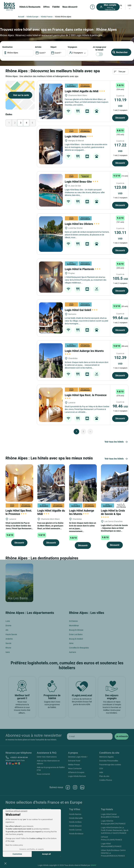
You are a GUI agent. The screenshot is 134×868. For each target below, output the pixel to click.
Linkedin (82, 787)
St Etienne (73, 621)
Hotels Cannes (75, 830)
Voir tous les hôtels (117, 442)
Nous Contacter (75, 768)
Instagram (75, 787)
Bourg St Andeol (76, 639)
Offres (46, 7)
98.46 (120, 406)
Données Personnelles (109, 761)
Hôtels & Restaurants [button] (30, 7)
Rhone (8, 648)
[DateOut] (58, 53)
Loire (8, 621)
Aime (71, 643)
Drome (8, 626)
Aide (101, 772)
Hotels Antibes (75, 822)
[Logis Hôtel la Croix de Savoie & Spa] (115, 483)
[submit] (122, 736)
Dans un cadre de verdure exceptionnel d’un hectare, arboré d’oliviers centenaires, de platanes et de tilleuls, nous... (87, 235)
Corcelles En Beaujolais (79, 648)
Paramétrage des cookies (110, 765)
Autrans (73, 652)
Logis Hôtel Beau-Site (82, 182)
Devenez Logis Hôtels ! (78, 757)
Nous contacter (43, 774)
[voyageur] (78, 53)
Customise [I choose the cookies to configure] (17, 854)
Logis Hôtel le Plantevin (83, 269)
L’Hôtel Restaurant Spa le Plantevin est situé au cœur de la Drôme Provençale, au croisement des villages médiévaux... (86, 280)
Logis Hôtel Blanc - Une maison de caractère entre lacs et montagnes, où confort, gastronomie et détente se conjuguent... (86, 147)
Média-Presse (74, 765)
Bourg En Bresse (76, 630)
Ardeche (9, 639)
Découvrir (120, 118)
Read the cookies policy (14, 845)
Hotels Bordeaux (76, 834)
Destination (7, 47)
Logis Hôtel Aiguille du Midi (85, 91)
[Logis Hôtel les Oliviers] (51, 234)
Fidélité (56, 7)
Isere (8, 652)
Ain (7, 630)
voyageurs (72, 47)
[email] (90, 736)
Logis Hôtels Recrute (77, 776)
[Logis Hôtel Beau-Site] (51, 190)
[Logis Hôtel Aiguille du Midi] (51, 101)
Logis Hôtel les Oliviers (82, 224)
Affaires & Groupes (76, 772)
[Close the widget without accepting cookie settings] (16, 811)
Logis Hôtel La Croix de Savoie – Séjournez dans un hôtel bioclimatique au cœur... (114, 528)
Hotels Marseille (76, 818)
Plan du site (104, 776)
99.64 (120, 318)
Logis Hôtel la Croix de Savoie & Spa (113, 514)
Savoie (8, 643)
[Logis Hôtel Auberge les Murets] (51, 361)
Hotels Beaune (75, 826)
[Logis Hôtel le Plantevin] (51, 277)
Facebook (68, 787)
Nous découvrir (70, 7)
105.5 (120, 278)
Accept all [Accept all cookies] (46, 854)
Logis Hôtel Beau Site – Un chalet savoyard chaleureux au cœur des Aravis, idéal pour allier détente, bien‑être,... (85, 192)
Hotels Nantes (75, 814)
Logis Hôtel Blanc (79, 136)
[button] (5, 863)
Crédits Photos (106, 780)
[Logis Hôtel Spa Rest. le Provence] (51, 405)
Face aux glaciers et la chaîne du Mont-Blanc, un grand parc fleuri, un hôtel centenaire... (50, 526)
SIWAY (93, 865)
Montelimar (74, 626)
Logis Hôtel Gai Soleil (81, 310)
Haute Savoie (11, 634)
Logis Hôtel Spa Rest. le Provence (19, 512)
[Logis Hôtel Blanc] (51, 147)
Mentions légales (106, 757)
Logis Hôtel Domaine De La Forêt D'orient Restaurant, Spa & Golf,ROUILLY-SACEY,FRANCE (115, 830)
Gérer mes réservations (47, 757)
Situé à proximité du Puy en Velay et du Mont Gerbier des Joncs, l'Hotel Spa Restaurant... (19, 526)
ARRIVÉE (38, 47)
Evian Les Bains (76, 634)
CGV (101, 768)
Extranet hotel (74, 761)
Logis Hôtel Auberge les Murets (82, 512)
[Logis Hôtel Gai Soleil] (51, 318)
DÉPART (54, 47)
